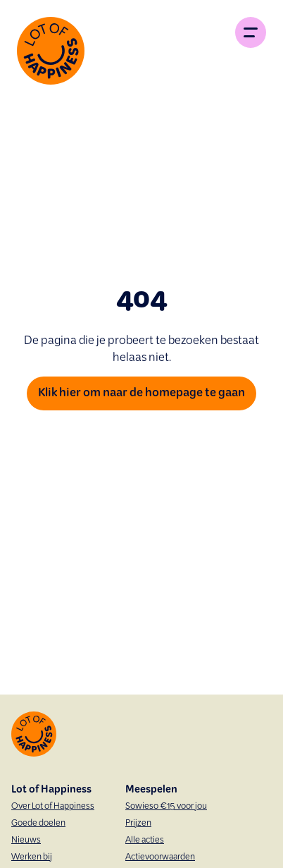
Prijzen (138, 824)
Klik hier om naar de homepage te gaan (141, 393)
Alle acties (145, 841)
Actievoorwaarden (160, 857)
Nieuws (26, 841)
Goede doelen (38, 824)
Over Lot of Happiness (53, 807)
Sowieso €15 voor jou (166, 807)
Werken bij (32, 857)
